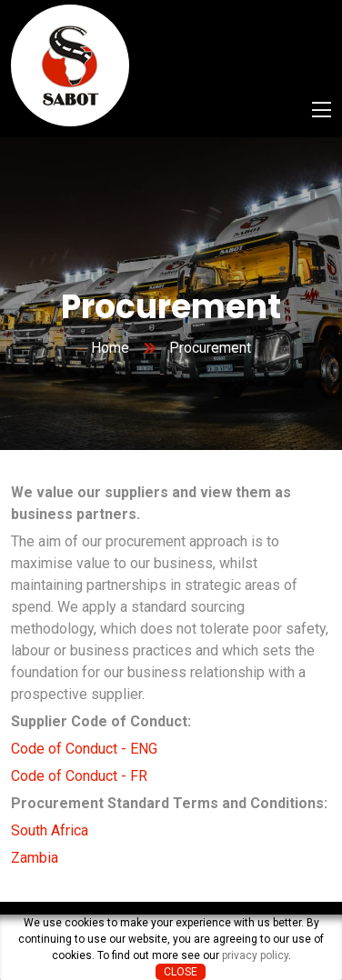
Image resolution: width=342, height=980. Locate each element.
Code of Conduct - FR (79, 776)
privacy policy (255, 955)
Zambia (35, 858)
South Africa (50, 830)
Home (110, 348)
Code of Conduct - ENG (84, 749)
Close (181, 972)
